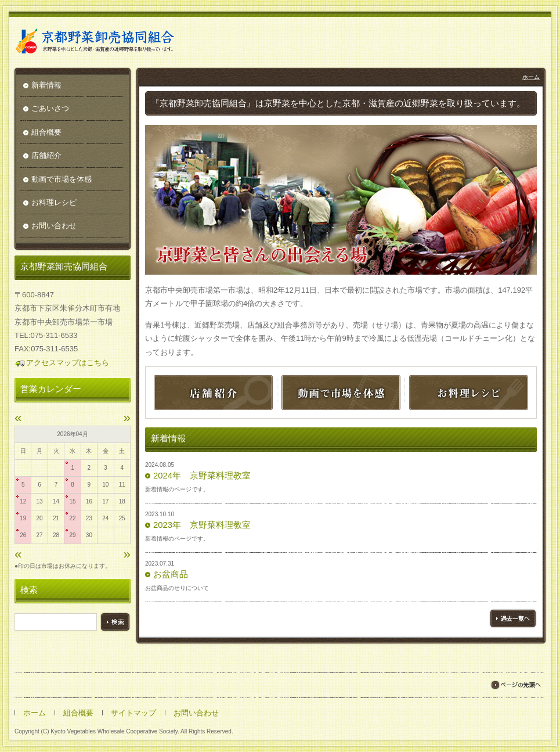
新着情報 (46, 85)
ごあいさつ (50, 108)
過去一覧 (513, 618)
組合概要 (46, 132)
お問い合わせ (54, 226)
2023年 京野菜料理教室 (202, 525)
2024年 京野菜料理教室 (202, 476)
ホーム (531, 77)
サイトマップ (133, 713)
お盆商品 (171, 574)
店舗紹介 (46, 155)
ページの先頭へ (516, 685)
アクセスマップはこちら (62, 363)
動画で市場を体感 (62, 179)
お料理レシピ (54, 202)
